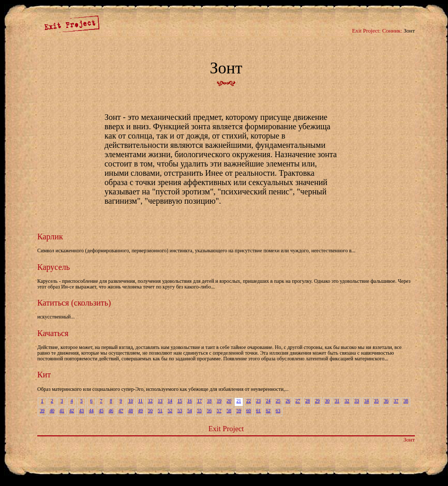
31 (337, 401)
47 (121, 411)
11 (140, 401)
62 (268, 411)
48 (131, 411)
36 (386, 401)
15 (180, 401)
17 (199, 401)
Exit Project (226, 429)
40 (52, 411)
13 (160, 401)
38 (406, 401)
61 (258, 411)
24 (268, 401)
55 (199, 411)
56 (209, 411)
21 (239, 401)
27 (298, 401)
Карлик (50, 237)
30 (327, 401)
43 (81, 411)
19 (219, 401)
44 (91, 411)
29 (317, 401)
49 (140, 411)
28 (308, 401)
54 (190, 411)
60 (249, 411)
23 (258, 401)
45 (101, 411)
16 (190, 401)
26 (288, 401)
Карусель (54, 267)
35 (376, 401)
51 (160, 411)
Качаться (53, 333)
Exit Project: (367, 31)
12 (150, 401)
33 (357, 401)
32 (347, 401)
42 (72, 411)
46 (111, 411)
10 (131, 401)
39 (42, 411)
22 (249, 401)
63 (278, 411)
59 (239, 411)
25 (278, 401)
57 (219, 411)
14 (170, 401)
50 (150, 411)
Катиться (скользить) (74, 303)
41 (62, 411)
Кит (44, 375)
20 (229, 401)
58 (229, 411)
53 (180, 411)
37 (396, 401)
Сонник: (392, 31)
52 (170, 411)
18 (209, 401)
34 (367, 401)
